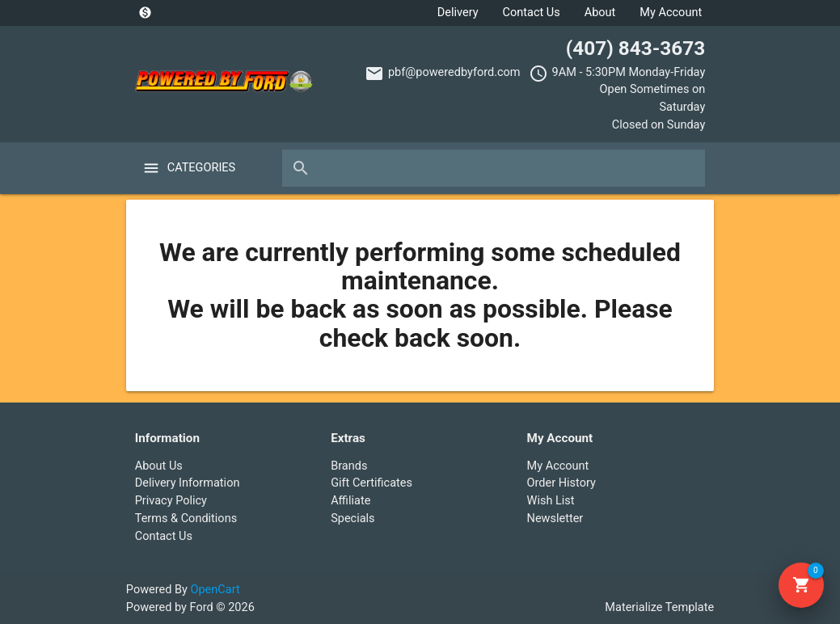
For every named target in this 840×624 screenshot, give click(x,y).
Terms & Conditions (186, 519)
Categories (201, 168)
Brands (349, 466)
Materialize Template (659, 607)
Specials (352, 519)
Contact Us (532, 13)
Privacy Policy (171, 501)
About (600, 13)
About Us (159, 466)
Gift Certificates (371, 483)
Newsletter (555, 519)
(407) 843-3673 (635, 48)
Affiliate (350, 501)
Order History (561, 483)
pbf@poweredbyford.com (454, 72)
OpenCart (215, 590)
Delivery (458, 13)
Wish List (551, 501)
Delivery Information (188, 483)
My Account (671, 13)
